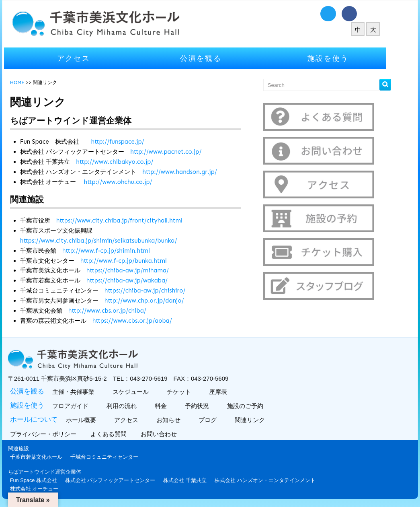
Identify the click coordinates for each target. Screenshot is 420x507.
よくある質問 (125, 434)
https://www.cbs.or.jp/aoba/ (148, 321)
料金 (175, 406)
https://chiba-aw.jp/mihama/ (143, 270)
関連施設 (34, 448)
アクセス (89, 58)
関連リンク (264, 420)
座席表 (232, 392)
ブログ (222, 420)
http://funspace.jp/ (133, 142)
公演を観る (216, 58)
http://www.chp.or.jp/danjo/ (160, 301)
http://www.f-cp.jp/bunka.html (139, 261)
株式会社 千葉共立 (200, 480)
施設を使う (343, 58)
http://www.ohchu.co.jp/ (133, 182)
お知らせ (183, 420)
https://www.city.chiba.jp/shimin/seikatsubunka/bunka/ (114, 241)
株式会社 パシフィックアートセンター (126, 480)
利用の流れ (136, 406)
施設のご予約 (259, 406)
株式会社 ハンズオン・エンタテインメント (280, 480)
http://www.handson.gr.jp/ (195, 172)
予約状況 (211, 406)
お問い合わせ (175, 434)
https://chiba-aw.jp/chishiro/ (160, 291)
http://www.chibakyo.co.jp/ (130, 162)
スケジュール (145, 392)
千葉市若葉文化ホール (51, 457)
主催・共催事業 (88, 392)
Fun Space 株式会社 (49, 480)
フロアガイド (85, 406)
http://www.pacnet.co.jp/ (181, 152)
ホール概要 (95, 420)
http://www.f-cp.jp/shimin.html (121, 251)
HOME (33, 82)
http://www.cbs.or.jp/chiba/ (123, 311)
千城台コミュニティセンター (120, 457)
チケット (193, 392)
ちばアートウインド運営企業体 (60, 472)
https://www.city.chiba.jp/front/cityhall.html (135, 221)
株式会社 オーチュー (50, 489)
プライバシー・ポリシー (59, 434)
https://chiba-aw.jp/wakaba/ (142, 280)
